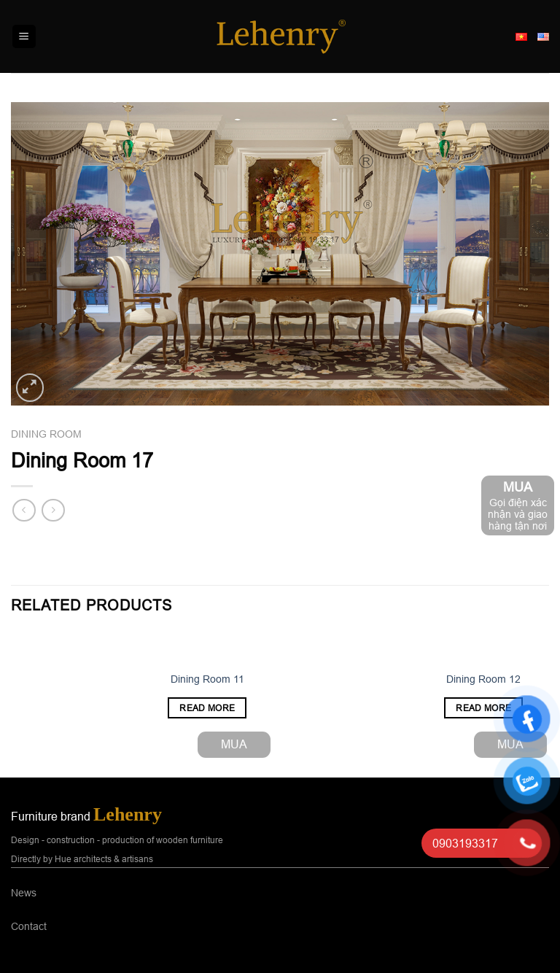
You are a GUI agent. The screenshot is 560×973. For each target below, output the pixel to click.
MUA (234, 744)
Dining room (46, 434)
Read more (207, 708)
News (24, 893)
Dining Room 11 (207, 679)
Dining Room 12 (483, 679)
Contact (29, 926)
